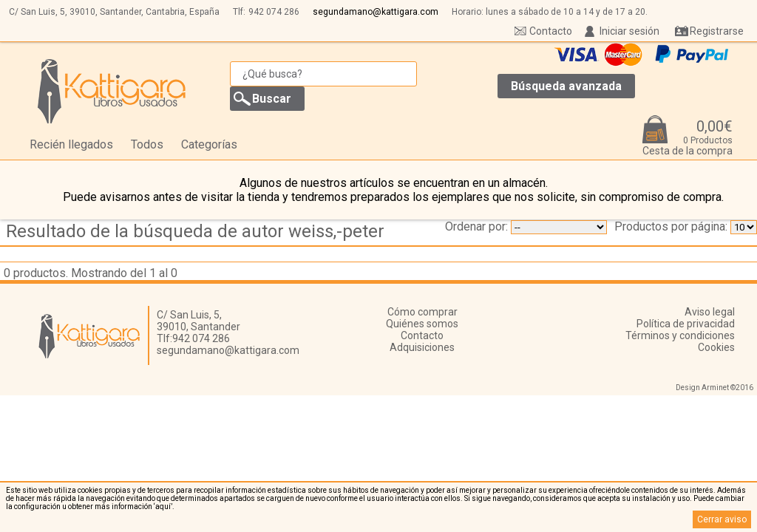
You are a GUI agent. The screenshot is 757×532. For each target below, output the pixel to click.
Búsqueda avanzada (566, 86)
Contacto (551, 31)
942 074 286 (274, 12)
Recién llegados (71, 144)
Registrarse (717, 31)
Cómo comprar (422, 312)
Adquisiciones (422, 347)
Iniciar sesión (629, 31)
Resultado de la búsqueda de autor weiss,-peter (195, 231)
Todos (147, 144)
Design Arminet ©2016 (714, 388)
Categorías (209, 144)
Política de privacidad (686, 324)
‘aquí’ (163, 507)
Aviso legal (710, 312)
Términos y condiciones (680, 335)
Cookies (716, 347)
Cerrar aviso (722, 519)
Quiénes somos (422, 324)
